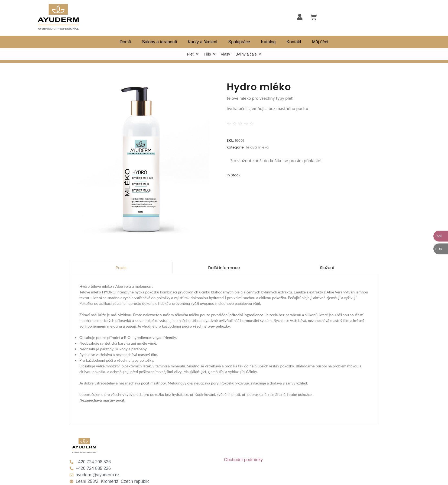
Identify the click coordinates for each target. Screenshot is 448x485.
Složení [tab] (327, 268)
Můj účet (320, 42)
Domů (125, 42)
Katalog (268, 42)
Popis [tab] (121, 268)
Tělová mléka (257, 147)
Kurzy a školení (202, 42)
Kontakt (294, 42)
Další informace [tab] (224, 268)
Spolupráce (239, 42)
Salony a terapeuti (159, 42)
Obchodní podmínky (243, 460)
